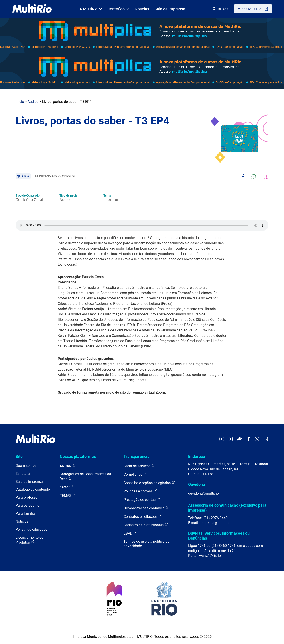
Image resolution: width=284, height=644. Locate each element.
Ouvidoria (197, 484)
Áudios (33, 102)
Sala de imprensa (29, 482)
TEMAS (68, 495)
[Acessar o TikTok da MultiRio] (240, 439)
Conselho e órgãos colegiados (149, 483)
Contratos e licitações (143, 516)
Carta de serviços (139, 466)
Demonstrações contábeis (146, 508)
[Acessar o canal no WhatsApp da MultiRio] (257, 439)
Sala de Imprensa (170, 9)
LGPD (130, 533)
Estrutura (23, 474)
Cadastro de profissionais (146, 525)
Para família (25, 513)
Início (20, 102)
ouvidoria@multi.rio (203, 493)
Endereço (197, 456)
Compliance (135, 474)
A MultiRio (91, 9)
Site (19, 456)
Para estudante (27, 505)
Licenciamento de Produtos (29, 540)
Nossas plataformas (78, 456)
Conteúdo (118, 9)
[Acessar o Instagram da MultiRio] (231, 439)
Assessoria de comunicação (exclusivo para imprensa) (227, 508)
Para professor (27, 497)
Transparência (137, 456)
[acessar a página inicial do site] (32, 9)
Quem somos (26, 466)
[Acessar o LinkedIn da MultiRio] (266, 439)
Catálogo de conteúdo (33, 489)
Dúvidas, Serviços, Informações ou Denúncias (219, 536)
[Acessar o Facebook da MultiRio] (248, 439)
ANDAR (68, 466)
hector (67, 487)
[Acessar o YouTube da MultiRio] (222, 439)
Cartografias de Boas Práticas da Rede (85, 476)
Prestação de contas (142, 499)
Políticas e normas (140, 491)
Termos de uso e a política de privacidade (146, 544)
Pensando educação (32, 529)
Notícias (142, 9)
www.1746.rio (210, 556)
